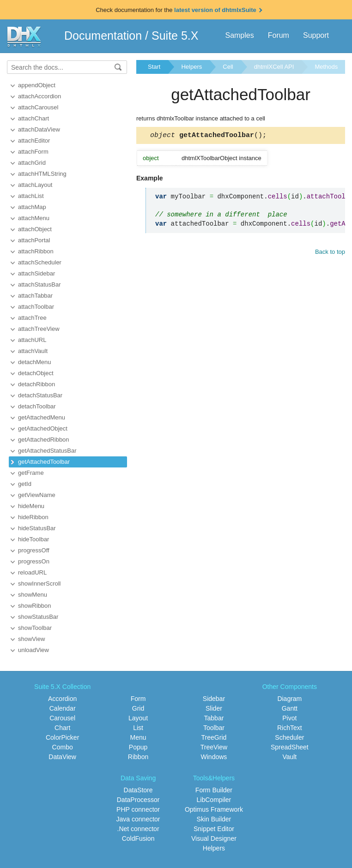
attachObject (35, 229)
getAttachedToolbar (44, 462)
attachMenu (34, 218)
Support (316, 35)
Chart (62, 728)
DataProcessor (138, 800)
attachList (31, 196)
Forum (279, 35)
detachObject (36, 373)
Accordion (62, 699)
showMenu (33, 595)
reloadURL (32, 572)
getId (25, 484)
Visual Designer (214, 838)
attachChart (33, 118)
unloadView (33, 650)
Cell (228, 67)
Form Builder (214, 790)
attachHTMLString (42, 174)
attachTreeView (39, 329)
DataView (62, 757)
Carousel (62, 718)
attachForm (33, 152)
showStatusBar (38, 617)
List (138, 728)
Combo (63, 747)
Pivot (289, 718)
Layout (138, 718)
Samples (239, 35)
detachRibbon (36, 384)
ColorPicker (62, 737)
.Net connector (138, 829)
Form (138, 699)
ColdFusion (138, 838)
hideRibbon (33, 517)
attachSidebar (36, 273)
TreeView (214, 747)
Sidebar (214, 699)
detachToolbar (37, 406)
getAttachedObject (43, 428)
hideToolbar (33, 539)
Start (154, 67)
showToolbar (35, 628)
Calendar (63, 708)
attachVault (33, 351)
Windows (214, 757)
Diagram (289, 699)
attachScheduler (40, 262)
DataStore (138, 790)
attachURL (32, 340)
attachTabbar (35, 296)
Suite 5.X (175, 36)
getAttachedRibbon (44, 440)
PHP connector (138, 809)
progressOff (34, 550)
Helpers (191, 67)
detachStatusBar (40, 395)
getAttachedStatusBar (47, 451)
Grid (138, 708)
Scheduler (289, 737)
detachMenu (35, 362)
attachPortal (34, 240)
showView (31, 639)
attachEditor (34, 141)
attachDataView (39, 129)
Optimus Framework (214, 809)
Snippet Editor (214, 829)
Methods (326, 67)
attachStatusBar (39, 284)
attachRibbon (36, 251)
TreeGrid (214, 737)
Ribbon (138, 757)
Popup (138, 747)
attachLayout (35, 185)
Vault (289, 757)
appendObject (37, 85)
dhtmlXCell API (274, 67)
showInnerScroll (39, 584)
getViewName (37, 495)
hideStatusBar (37, 528)
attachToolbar (36, 307)
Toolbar (214, 728)
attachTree (32, 318)
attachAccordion (39, 96)
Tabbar (214, 718)
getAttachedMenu (42, 417)
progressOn (34, 561)
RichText (290, 728)
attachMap (32, 207)
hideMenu (31, 506)
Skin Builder (214, 819)
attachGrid (32, 163)
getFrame (31, 473)
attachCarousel (38, 107)
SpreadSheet (290, 747)
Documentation (103, 36)
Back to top (330, 253)
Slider (214, 708)
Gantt (290, 708)
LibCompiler (214, 800)
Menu (138, 737)
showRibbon (35, 606)
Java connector (138, 819)
